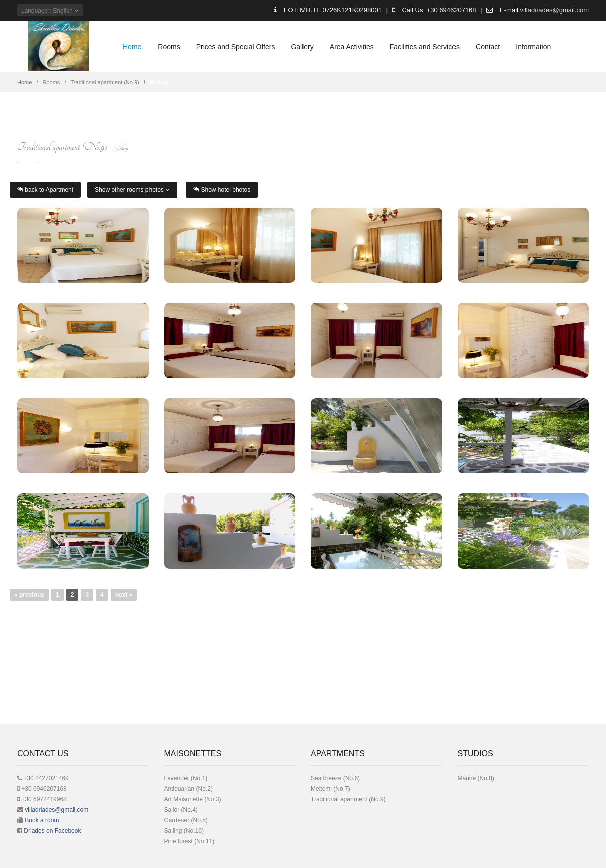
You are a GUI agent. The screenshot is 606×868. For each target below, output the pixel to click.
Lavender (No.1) (186, 778)
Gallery (302, 47)
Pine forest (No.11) (189, 841)
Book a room (42, 820)
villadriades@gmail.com (555, 10)
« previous (29, 595)
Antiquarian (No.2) (188, 789)
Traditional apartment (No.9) (105, 82)
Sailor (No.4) (181, 810)
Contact (488, 47)
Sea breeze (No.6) (335, 778)
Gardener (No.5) (186, 820)
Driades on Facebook (52, 831)
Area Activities (352, 47)
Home (132, 47)
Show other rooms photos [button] (132, 190)
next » (124, 595)
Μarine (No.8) (476, 778)
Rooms (169, 47)
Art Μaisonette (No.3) (193, 799)
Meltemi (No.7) (330, 789)
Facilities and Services (425, 47)
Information (533, 47)
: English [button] (50, 11)
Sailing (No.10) (184, 831)
